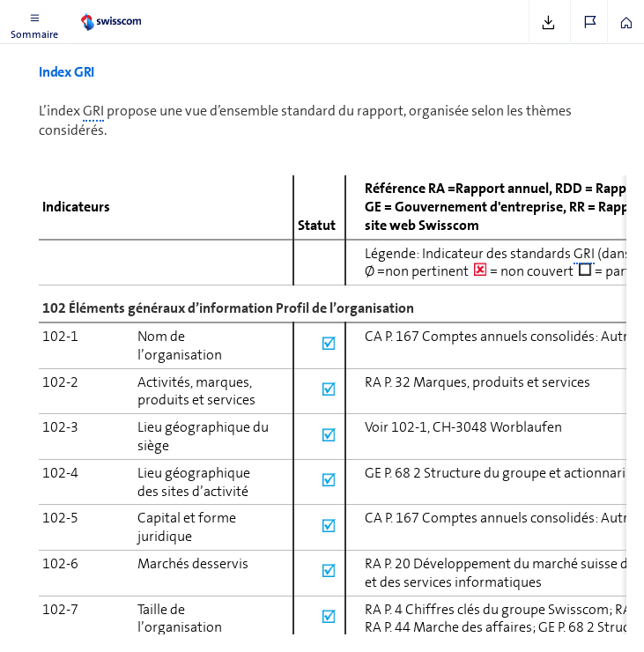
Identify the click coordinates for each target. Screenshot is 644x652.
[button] (34, 22)
